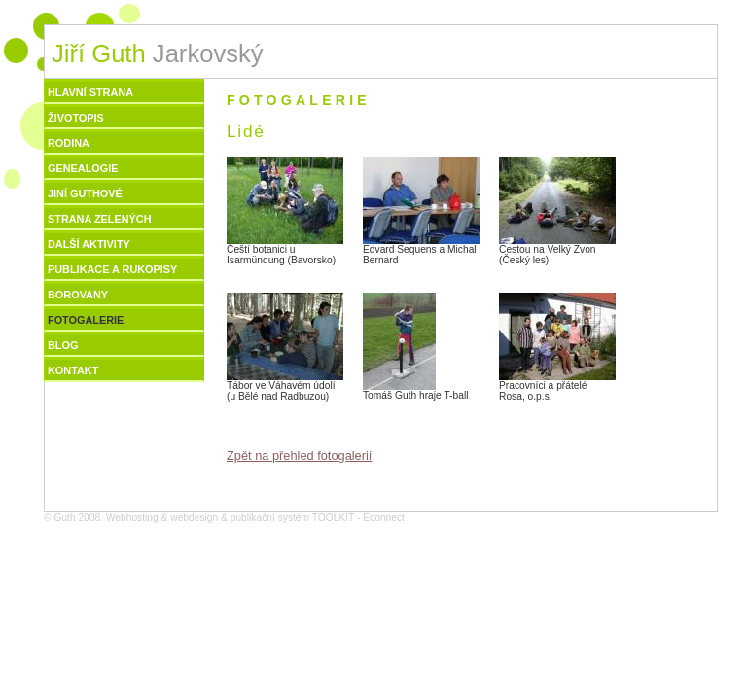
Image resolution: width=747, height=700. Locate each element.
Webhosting (132, 518)
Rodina (69, 143)
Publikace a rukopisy (112, 269)
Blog (63, 345)
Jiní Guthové (85, 193)
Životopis (76, 118)
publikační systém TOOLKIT (292, 518)
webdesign (194, 518)
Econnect (384, 518)
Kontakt (73, 370)
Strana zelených (100, 219)
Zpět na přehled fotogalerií (299, 455)
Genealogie (83, 168)
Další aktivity (89, 244)
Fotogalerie (86, 320)
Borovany (78, 295)
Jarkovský (158, 53)
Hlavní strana (90, 92)
